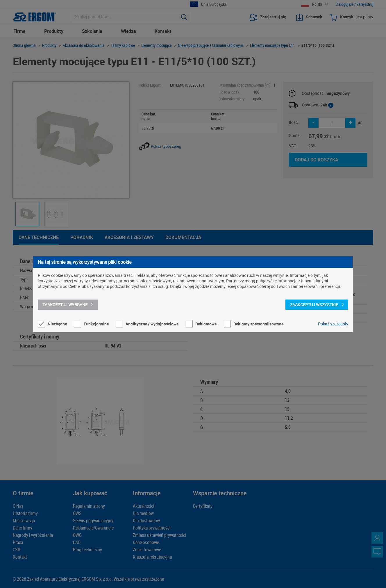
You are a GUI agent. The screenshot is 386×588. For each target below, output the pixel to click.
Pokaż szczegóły (333, 324)
